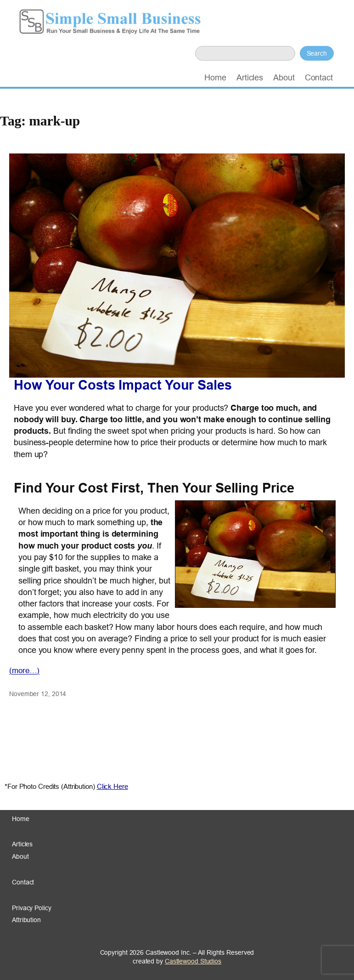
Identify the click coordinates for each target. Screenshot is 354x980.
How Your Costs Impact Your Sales (123, 385)
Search (317, 53)
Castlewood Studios (193, 961)
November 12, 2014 (38, 694)
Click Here (112, 786)
